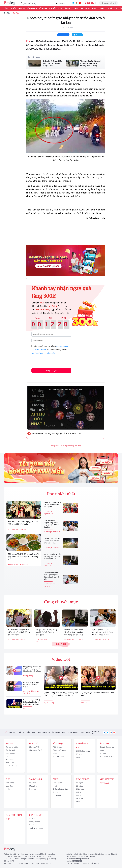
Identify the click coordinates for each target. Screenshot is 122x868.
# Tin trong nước (14, 529)
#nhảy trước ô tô (57, 446)
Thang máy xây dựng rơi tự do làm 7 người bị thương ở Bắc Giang (90, 63)
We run (32, 819)
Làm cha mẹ (85, 8)
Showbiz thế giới (36, 750)
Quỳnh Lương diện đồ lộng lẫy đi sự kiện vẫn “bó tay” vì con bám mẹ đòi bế (61, 694)
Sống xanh (32, 8)
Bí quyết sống (58, 756)
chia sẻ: (52, 35)
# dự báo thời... (49, 566)
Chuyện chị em (56, 8)
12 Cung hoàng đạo (60, 789)
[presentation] (48, 361)
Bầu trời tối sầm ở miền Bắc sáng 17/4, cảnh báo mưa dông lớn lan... (52, 557)
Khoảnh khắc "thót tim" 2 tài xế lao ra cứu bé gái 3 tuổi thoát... (52, 541)
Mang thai (33, 786)
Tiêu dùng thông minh (12, 755)
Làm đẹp (9, 786)
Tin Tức (7, 13)
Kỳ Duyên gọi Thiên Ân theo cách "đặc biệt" (97, 694)
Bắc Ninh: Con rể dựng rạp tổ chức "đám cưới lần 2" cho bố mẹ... (23, 523)
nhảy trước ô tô (29, 3)
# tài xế (58, 548)
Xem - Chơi (10, 763)
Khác (78, 802)
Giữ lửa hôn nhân (83, 751)
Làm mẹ (79, 798)
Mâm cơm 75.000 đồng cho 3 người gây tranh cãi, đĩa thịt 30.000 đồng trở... (23, 557)
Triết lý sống (58, 747)
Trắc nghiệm (58, 783)
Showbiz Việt (34, 747)
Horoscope (57, 795)
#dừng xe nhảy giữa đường (72, 446)
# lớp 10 (58, 532)
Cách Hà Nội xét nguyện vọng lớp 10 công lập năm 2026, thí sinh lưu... (52, 524)
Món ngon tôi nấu (107, 756)
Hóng (78, 757)
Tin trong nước (12, 747)
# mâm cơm (24, 564)
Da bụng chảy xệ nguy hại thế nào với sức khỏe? (31, 685)
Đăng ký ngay (51, 371)
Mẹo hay (103, 753)
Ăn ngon (68, 8)
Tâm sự (79, 754)
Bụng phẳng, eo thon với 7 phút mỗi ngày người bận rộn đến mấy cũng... (32, 669)
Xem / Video (83, 779)
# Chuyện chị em (14, 564)
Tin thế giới (10, 750)
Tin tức (13, 8)
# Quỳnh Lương (49, 703)
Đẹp (76, 8)
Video (101, 8)
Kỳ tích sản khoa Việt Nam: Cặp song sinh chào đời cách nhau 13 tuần (51, 576)
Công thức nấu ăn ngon (107, 749)
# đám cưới (24, 529)
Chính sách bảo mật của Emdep (43, 353)
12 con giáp (57, 792)
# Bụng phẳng (28, 676)
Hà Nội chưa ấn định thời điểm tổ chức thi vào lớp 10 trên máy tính (19, 632)
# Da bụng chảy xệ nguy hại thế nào (31, 692)
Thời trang (10, 783)
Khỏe (8, 789)
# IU (25, 709)
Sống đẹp (43, 8)
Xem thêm (61, 644)
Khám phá (10, 760)
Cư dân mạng (11, 766)
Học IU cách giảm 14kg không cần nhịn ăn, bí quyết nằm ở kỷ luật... (31, 702)
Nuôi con (33, 789)
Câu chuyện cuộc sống (59, 752)
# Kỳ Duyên (85, 703)
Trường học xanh (36, 828)
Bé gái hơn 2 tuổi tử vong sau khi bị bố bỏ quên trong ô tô (46, 632)
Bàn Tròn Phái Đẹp (14, 817)
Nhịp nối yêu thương (107, 781)
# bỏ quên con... (41, 642)
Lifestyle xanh (35, 822)
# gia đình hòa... (49, 514)
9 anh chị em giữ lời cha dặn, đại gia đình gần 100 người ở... (52, 504)
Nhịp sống (80, 795)
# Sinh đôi (47, 586)
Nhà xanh (33, 825)
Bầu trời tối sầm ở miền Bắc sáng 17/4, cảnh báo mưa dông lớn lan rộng (73, 632)
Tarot (55, 786)
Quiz (94, 8)
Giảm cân (80, 789)
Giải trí (22, 8)
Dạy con (33, 783)
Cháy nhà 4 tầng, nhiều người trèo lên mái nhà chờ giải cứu (52, 63)
